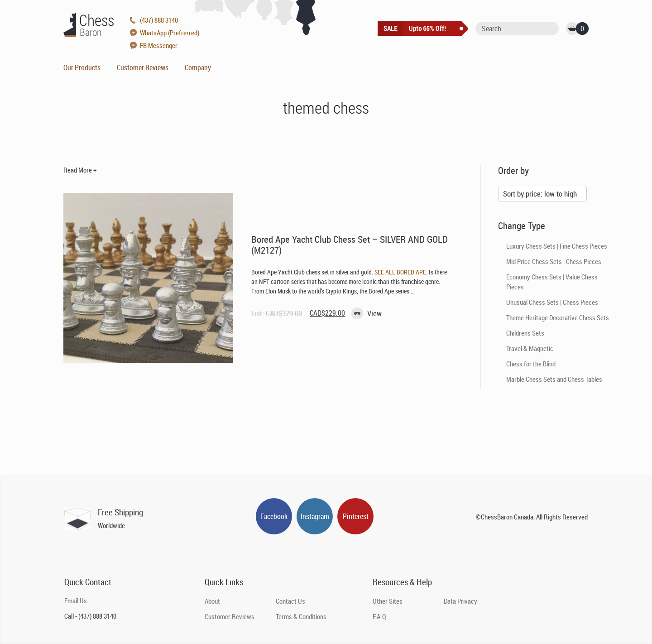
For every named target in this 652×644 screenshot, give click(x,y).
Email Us (76, 601)
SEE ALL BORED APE (400, 272)
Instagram (315, 516)
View (374, 313)
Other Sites (388, 601)
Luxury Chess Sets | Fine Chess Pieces (557, 246)
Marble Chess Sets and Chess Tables (554, 379)
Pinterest (356, 516)
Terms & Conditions (301, 616)
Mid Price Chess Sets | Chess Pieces (554, 261)
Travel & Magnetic (530, 348)
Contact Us (290, 601)
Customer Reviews (143, 67)
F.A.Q (379, 616)
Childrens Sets (525, 333)
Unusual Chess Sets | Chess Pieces (552, 302)
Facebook (274, 516)
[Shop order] (542, 194)
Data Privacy (460, 601)
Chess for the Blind (531, 364)
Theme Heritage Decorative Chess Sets (558, 317)
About (212, 601)
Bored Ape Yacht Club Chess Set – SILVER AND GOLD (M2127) (350, 245)
